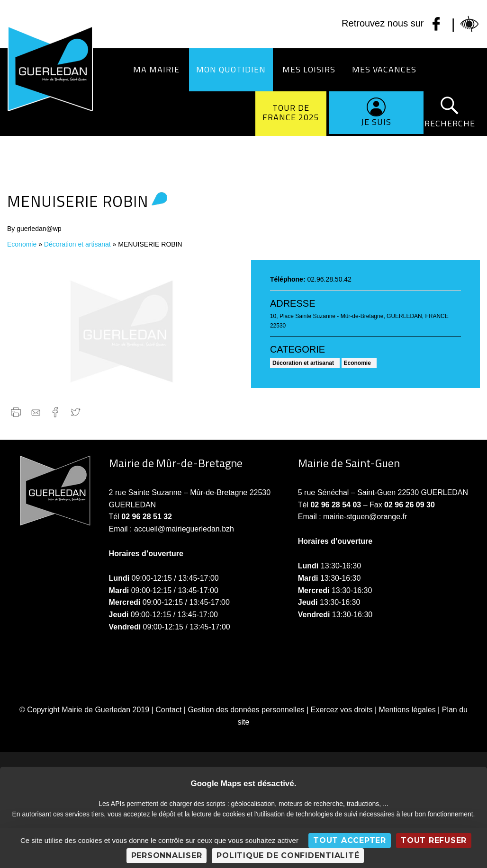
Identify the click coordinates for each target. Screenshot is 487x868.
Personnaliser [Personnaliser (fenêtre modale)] (167, 855)
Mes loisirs (309, 69)
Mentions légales (407, 710)
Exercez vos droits (342, 710)
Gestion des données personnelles (246, 710)
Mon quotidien (231, 69)
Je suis (376, 122)
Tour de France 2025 (291, 112)
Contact (168, 710)
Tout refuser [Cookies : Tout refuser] (434, 840)
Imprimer (16, 412)
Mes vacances (384, 69)
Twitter (76, 412)
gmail (36, 412)
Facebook (56, 412)
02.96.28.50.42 (329, 279)
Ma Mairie (156, 69)
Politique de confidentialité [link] (288, 855)
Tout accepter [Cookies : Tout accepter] (350, 840)
